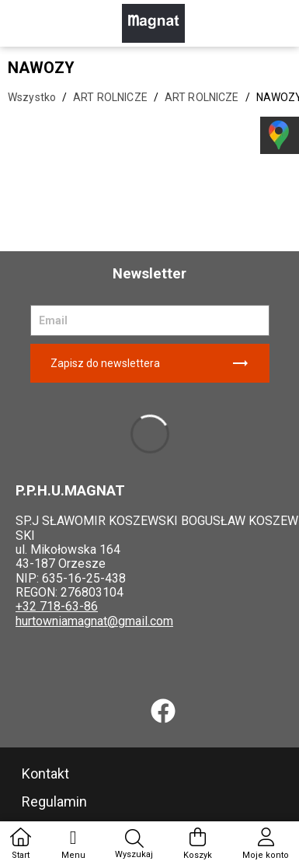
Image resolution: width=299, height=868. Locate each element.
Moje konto (266, 844)
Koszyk (198, 844)
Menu (73, 844)
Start (21, 844)
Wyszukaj (134, 845)
